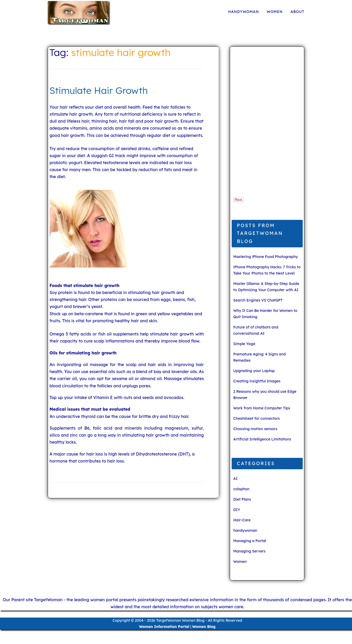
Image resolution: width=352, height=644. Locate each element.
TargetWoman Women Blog (180, 620)
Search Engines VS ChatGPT (258, 300)
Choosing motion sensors (255, 429)
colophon (241, 489)
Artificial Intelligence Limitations (262, 439)
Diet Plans (242, 499)
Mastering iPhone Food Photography (265, 257)
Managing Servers (249, 551)
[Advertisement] (265, 124)
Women (275, 12)
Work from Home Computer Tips (262, 408)
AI (235, 479)
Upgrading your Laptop (254, 371)
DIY (237, 510)
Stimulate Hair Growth (99, 90)
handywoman (243, 12)
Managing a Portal (250, 541)
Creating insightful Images (257, 381)
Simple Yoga (244, 344)
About (298, 12)
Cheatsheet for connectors (256, 418)
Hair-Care (242, 520)
